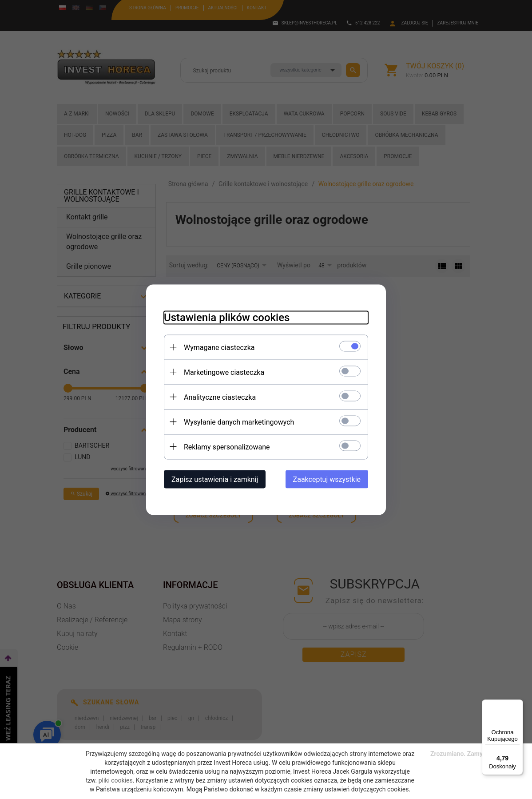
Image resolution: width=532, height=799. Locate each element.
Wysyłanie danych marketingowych (239, 422)
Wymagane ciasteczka (219, 347)
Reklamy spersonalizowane (227, 447)
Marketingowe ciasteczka (224, 372)
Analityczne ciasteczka (220, 397)
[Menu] (518, 705)
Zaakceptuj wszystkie (327, 479)
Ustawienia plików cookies (227, 317)
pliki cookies (116, 780)
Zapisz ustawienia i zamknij (215, 479)
